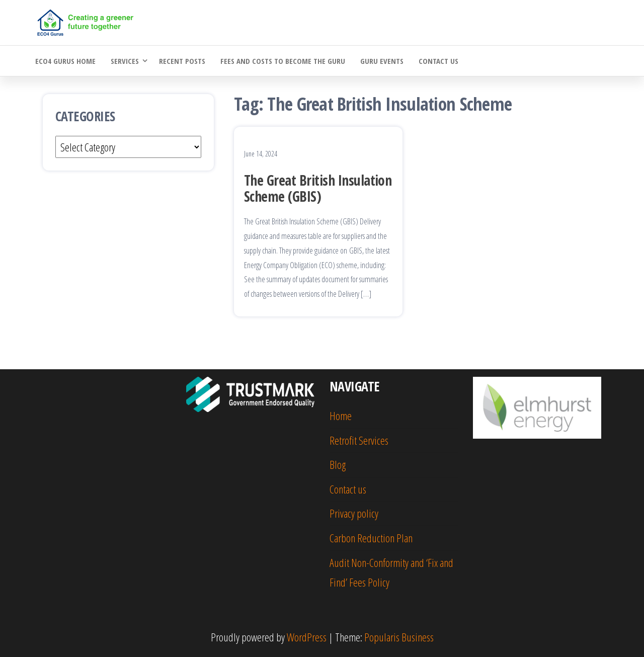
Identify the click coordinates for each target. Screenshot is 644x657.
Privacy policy (354, 513)
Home (341, 416)
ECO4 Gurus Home (65, 61)
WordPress (307, 637)
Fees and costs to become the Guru (283, 61)
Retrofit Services (359, 440)
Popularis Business (399, 637)
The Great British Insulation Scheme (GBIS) (318, 188)
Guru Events (382, 61)
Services (125, 61)
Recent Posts (182, 61)
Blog (338, 464)
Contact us (438, 61)
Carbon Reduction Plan (371, 538)
